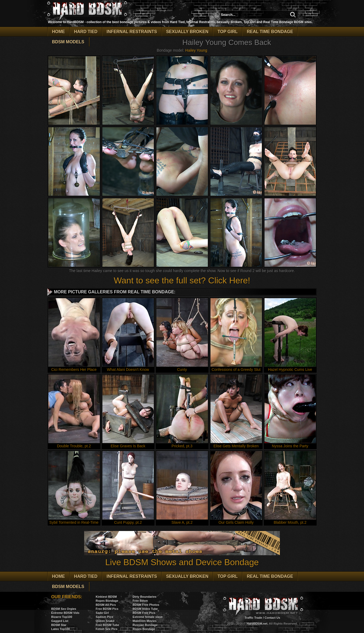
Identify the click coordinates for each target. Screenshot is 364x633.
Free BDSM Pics (107, 609)
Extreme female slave (148, 617)
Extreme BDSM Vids (65, 613)
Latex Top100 (61, 629)
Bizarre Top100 (62, 617)
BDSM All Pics (106, 605)
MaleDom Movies (144, 621)
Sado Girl (102, 613)
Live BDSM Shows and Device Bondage (182, 557)
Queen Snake (105, 621)
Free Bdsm (140, 601)
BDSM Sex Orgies (64, 609)
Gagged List (60, 621)
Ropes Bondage (107, 601)
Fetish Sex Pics (107, 629)
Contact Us (272, 618)
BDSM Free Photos (146, 605)
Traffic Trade (253, 618)
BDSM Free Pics (144, 613)
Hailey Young (196, 50)
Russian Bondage (145, 625)
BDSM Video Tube (145, 609)
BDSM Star (59, 625)
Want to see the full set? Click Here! (182, 280)
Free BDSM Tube (107, 625)
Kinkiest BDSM (106, 597)
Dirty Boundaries (144, 597)
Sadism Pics (104, 617)
